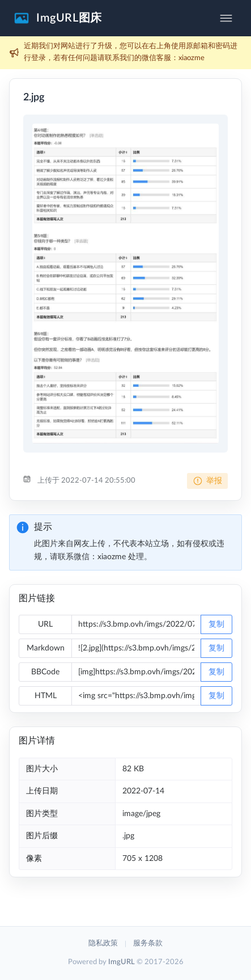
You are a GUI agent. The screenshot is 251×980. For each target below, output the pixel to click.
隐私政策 (103, 943)
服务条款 (148, 943)
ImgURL (122, 962)
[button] (58, 18)
